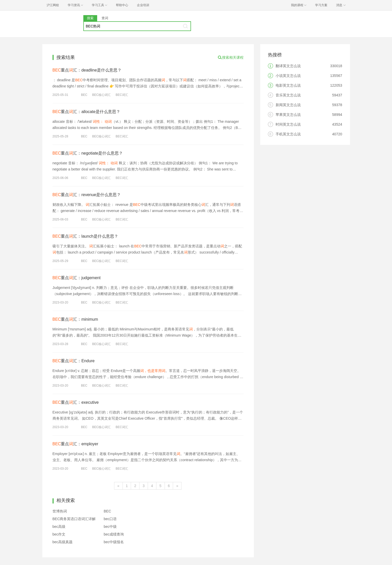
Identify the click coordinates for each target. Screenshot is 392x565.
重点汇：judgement (77, 278)
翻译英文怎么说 (288, 66)
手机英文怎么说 (288, 134)
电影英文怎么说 (288, 85)
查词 (105, 18)
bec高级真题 (63, 542)
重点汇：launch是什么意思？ (85, 236)
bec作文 (59, 534)
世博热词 (60, 511)
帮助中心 (122, 5)
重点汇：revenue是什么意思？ (87, 195)
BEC (84, 95)
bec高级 (59, 527)
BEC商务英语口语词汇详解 (74, 519)
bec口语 (110, 519)
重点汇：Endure (74, 361)
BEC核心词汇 (101, 95)
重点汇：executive (76, 402)
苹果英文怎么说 (288, 115)
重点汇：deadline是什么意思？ (87, 70)
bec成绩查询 (114, 534)
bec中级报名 (114, 542)
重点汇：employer (76, 444)
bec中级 (110, 527)
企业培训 (143, 5)
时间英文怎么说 (288, 124)
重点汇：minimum (75, 319)
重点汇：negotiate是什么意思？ (88, 153)
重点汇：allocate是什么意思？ (86, 112)
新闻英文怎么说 (288, 105)
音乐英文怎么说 (288, 95)
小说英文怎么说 (288, 76)
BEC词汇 (122, 95)
